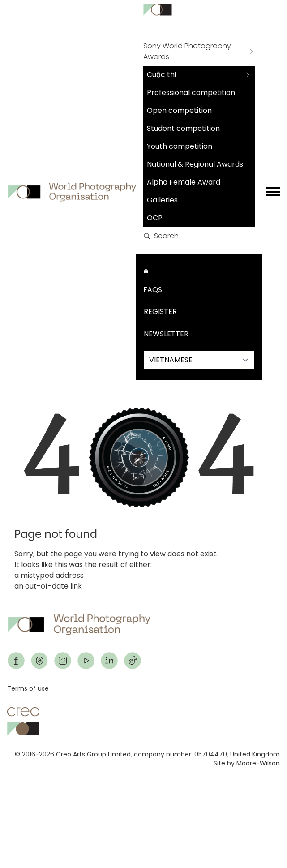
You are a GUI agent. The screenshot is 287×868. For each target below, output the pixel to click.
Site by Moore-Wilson (247, 763)
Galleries (162, 200)
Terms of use (28, 688)
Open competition (179, 110)
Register (160, 312)
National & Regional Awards (195, 164)
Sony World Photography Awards (187, 51)
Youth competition (180, 146)
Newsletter (166, 334)
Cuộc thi (161, 75)
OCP (155, 218)
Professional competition (191, 92)
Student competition (183, 128)
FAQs (153, 290)
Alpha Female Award (184, 182)
